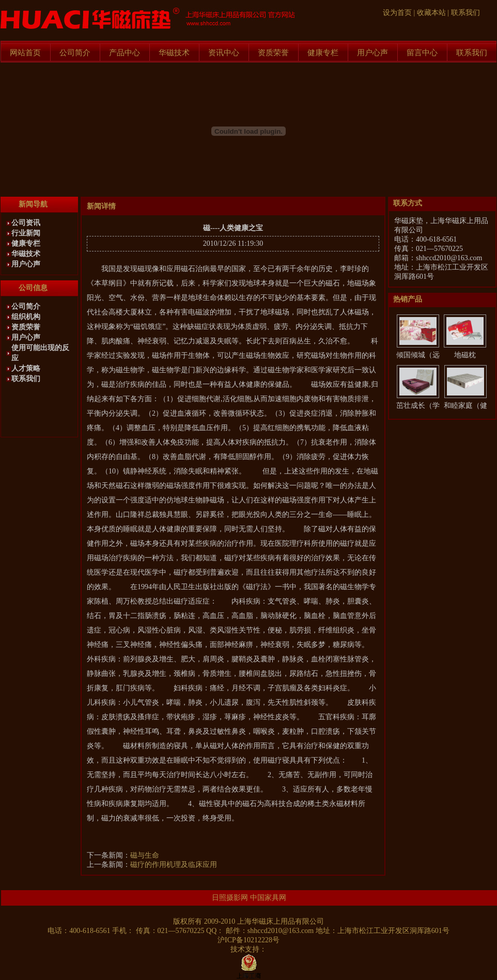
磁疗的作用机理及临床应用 (174, 865)
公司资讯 (26, 223)
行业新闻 (26, 233)
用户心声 (372, 53)
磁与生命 (145, 855)
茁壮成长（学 (418, 406)
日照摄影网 (230, 898)
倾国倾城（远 (418, 355)
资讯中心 (224, 53)
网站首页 (25, 53)
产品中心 (125, 53)
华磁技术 (174, 53)
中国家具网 (268, 898)
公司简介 (75, 53)
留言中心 (422, 53)
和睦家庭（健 (465, 406)
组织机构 (26, 317)
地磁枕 (465, 355)
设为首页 (397, 13)
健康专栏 (323, 53)
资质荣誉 (273, 53)
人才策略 (26, 368)
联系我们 (465, 13)
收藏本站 (431, 13)
